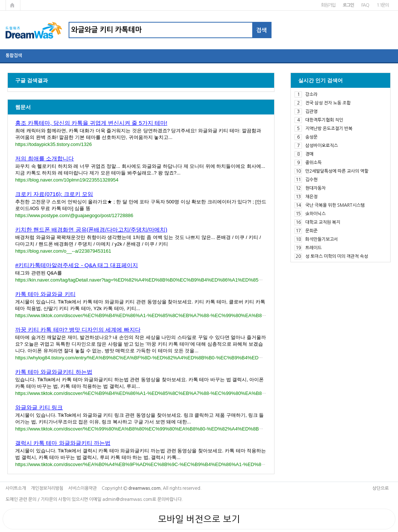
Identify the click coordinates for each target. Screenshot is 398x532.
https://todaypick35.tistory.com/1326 (53, 144)
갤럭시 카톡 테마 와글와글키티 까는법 (63, 443)
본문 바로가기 (0, 0)
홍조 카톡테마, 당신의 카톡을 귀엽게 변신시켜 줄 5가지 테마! (91, 123)
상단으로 (381, 488)
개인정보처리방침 (47, 488)
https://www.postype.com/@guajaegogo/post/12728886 (74, 215)
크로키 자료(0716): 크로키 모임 (54, 194)
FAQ (365, 5)
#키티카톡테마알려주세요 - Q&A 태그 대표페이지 (77, 265)
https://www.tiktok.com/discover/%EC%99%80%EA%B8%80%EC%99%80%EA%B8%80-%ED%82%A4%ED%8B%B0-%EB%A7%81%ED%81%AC (174, 429)
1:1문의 (383, 5)
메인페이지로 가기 (13, 5)
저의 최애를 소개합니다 (45, 158)
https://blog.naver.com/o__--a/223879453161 (63, 251)
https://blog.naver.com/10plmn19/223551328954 (67, 180)
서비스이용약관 (83, 488)
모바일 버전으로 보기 (199, 519)
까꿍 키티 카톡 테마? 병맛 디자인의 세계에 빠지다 (78, 330)
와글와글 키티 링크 (39, 407)
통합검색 (14, 56)
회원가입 (328, 5)
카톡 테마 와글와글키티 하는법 (54, 372)
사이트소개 (16, 488)
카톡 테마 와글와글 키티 (45, 294)
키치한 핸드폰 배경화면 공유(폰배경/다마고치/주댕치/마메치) (91, 230)
